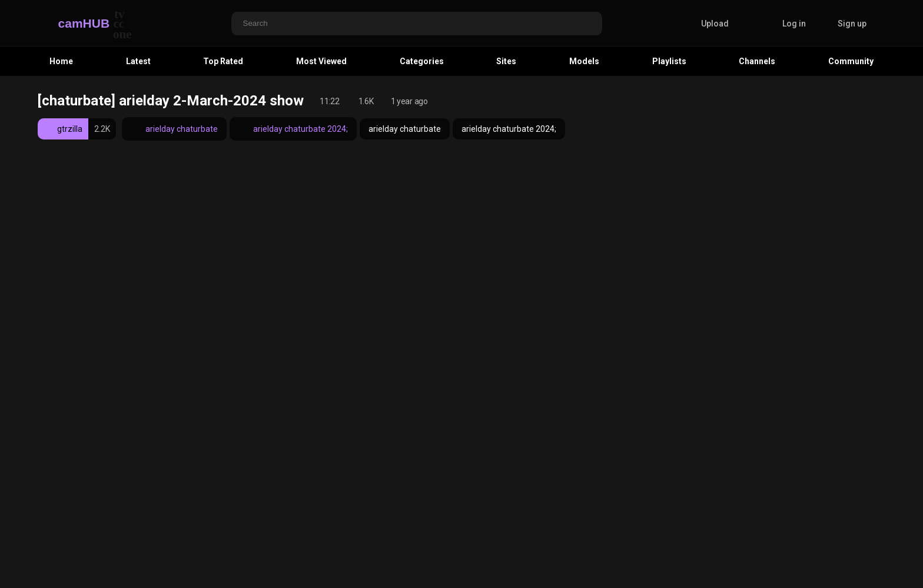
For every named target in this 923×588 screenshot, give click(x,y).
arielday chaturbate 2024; (293, 129)
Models (584, 61)
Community (851, 61)
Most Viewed (321, 61)
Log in (794, 24)
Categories (422, 61)
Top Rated (223, 61)
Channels (757, 61)
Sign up (852, 24)
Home (61, 61)
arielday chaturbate (174, 129)
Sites (506, 61)
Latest (138, 61)
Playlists (669, 61)
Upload (706, 24)
